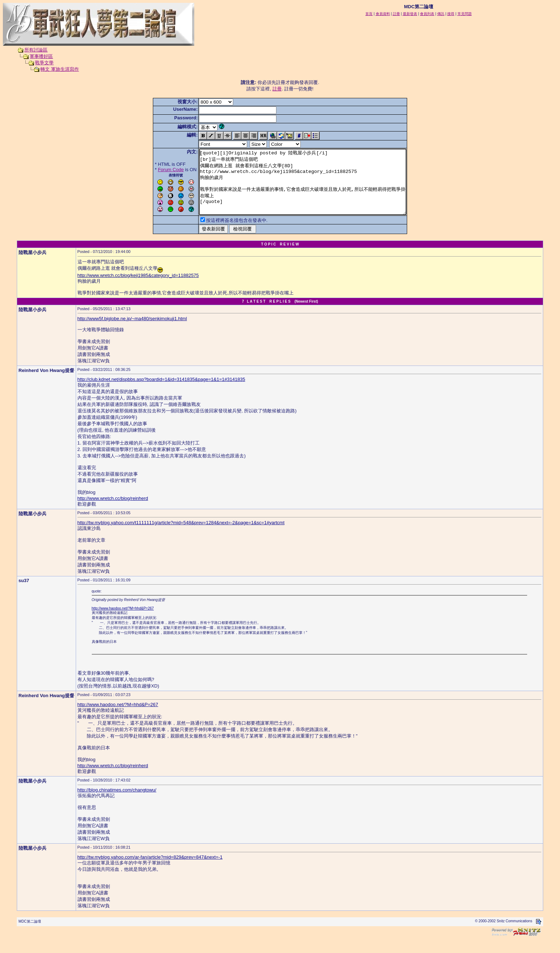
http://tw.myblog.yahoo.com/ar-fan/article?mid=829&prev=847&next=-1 (150, 870)
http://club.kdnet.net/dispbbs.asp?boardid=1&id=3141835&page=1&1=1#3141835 (161, 392)
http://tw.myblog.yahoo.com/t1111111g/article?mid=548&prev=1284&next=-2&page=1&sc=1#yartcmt (181, 535)
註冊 (277, 89)
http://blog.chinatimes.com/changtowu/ (117, 803)
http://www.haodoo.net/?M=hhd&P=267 (123, 621)
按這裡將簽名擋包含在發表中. (224, 233)
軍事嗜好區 (41, 56)
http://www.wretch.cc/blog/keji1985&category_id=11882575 (138, 288)
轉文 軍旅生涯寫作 (60, 69)
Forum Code (158, 170)
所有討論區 (36, 50)
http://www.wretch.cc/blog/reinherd (113, 511)
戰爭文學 (44, 63)
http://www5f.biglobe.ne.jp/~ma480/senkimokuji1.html (132, 331)
